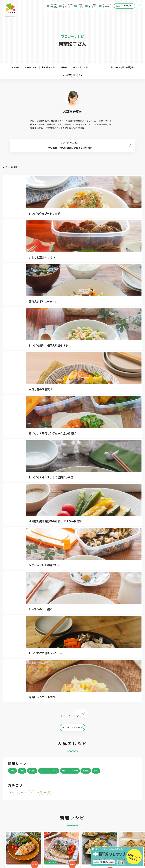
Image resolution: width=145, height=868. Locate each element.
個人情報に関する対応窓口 (118, 843)
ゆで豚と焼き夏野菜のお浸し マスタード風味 (71, 322)
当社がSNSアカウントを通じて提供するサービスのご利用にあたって (127, 837)
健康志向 (103, 453)
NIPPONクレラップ (15, 814)
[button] (133, 570)
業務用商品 (125, 810)
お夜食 (13, 453)
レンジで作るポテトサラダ (22, 222)
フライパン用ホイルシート (46, 804)
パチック (124, 804)
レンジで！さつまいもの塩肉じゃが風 (25, 322)
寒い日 (115, 453)
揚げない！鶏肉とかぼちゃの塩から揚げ (119, 271)
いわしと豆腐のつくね (67, 222)
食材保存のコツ (15, 830)
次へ (80, 389)
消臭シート (97, 814)
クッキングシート (43, 807)
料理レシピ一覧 (48, 837)
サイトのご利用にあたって (118, 833)
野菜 (50, 474)
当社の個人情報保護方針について (120, 841)
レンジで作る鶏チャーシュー (71, 371)
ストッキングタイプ (100, 804)
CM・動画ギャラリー (90, 6)
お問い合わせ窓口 (88, 845)
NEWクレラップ (14, 804)
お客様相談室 (86, 833)
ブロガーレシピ (72, 36)
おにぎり (14, 474)
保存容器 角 (69, 814)
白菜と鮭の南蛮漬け (66, 269)
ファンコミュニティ (89, 842)
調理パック (40, 810)
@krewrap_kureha (60, 720)
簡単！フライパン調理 (83, 453)
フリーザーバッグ (71, 804)
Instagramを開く (35, 762)
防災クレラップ (14, 807)
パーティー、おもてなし (57, 453)
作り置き (36, 453)
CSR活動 (85, 839)
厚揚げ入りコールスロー (115, 371)
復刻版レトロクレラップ (17, 810)
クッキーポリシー (115, 846)
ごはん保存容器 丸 (71, 810)
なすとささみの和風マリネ (117, 320)
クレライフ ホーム (9, 660)
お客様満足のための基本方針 (119, 831)
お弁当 (24, 453)
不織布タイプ (98, 807)
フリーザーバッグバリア (73, 807)
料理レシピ (22, 660)
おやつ (26, 474)
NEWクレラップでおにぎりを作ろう (56, 840)
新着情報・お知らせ (89, 836)
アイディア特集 (15, 834)
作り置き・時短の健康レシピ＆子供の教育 (73, 151)
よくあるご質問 (87, 830)
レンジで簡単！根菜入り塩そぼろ (25, 271)
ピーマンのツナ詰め (18, 371)
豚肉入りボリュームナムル (117, 222)
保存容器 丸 (69, 817)
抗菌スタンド (98, 810)
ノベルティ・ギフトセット (131, 814)
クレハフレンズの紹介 (129, 817)
